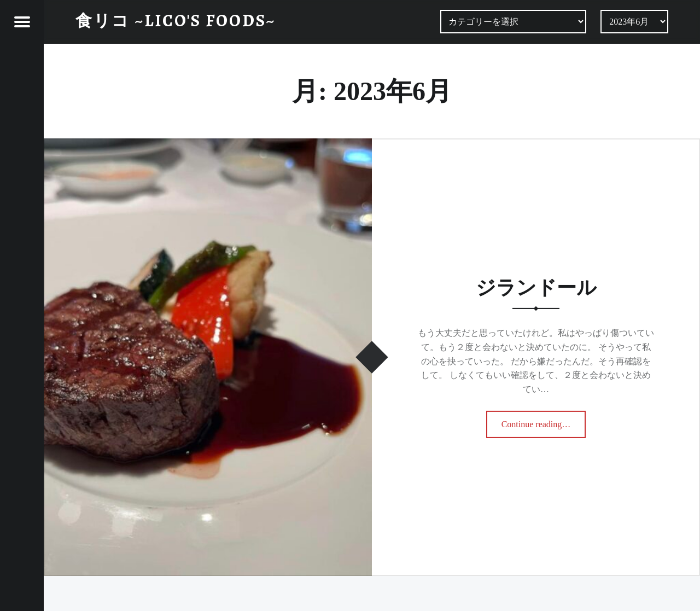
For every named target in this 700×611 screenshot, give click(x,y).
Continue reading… (538, 421)
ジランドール (536, 288)
